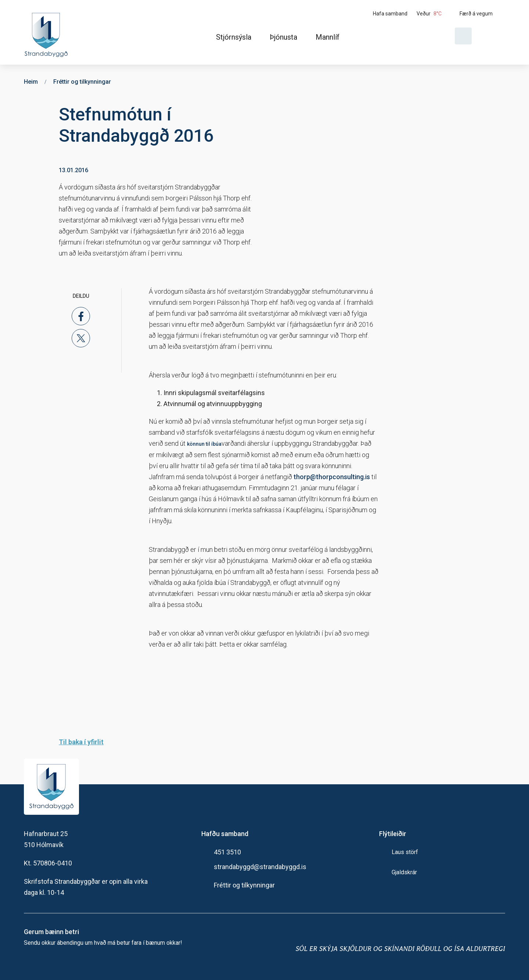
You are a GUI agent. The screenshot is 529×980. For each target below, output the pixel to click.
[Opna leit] (463, 36)
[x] (81, 338)
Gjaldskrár (404, 872)
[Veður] (435, 14)
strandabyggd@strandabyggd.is (260, 867)
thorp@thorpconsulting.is (332, 477)
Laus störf (405, 852)
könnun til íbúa (204, 444)
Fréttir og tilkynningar (244, 885)
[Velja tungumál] (491, 36)
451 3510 (227, 852)
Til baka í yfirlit (81, 742)
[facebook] (81, 316)
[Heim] (48, 32)
